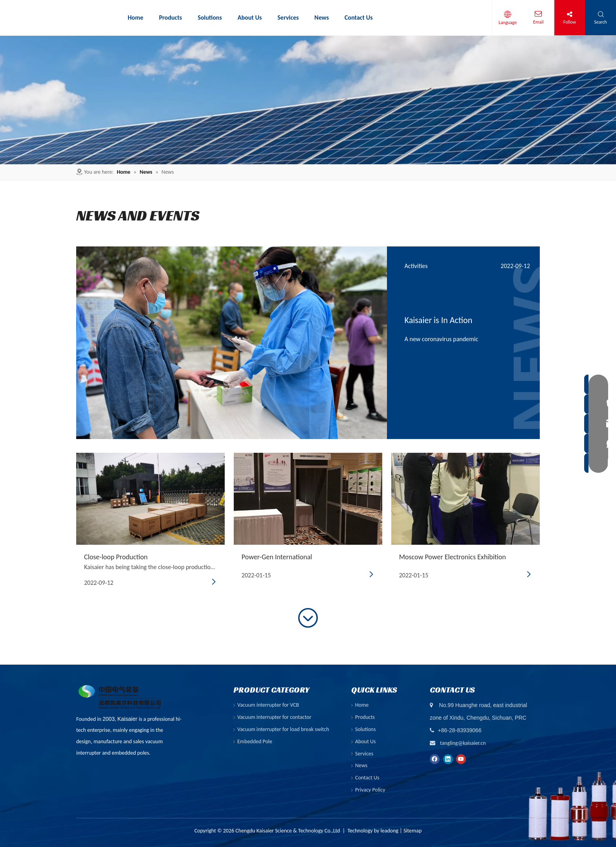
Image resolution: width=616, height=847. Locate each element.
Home (362, 705)
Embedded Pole (255, 741)
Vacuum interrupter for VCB (268, 705)
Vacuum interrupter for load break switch (283, 729)
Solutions (365, 729)
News (361, 765)
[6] (308, 100)
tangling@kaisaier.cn (463, 743)
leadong (390, 831)
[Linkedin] (448, 759)
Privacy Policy (370, 790)
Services (364, 754)
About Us (366, 741)
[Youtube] (461, 759)
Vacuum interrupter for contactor (274, 717)
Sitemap (412, 831)
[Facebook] (435, 759)
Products (365, 717)
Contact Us (367, 778)
